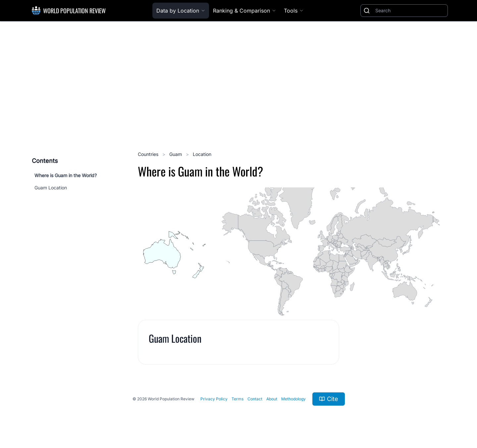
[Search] (410, 11)
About (272, 399)
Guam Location (51, 188)
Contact (255, 399)
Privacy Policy (214, 399)
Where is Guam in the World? (66, 175)
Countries (149, 154)
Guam (176, 154)
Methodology (293, 399)
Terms (238, 399)
